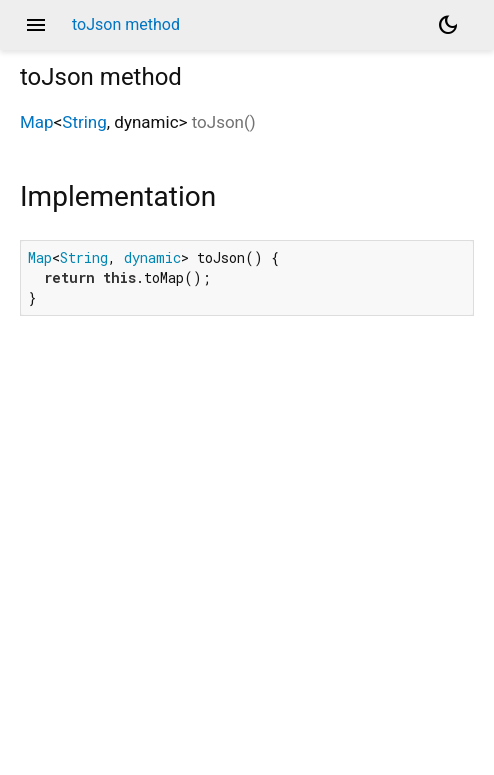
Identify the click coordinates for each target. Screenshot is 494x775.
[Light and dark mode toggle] (448, 25)
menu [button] (36, 25)
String (84, 122)
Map (37, 122)
